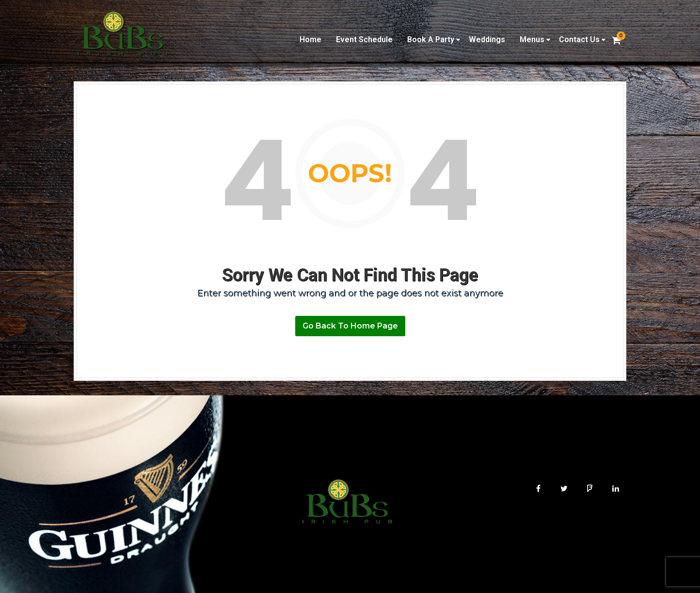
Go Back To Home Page (350, 326)
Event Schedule (364, 39)
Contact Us (579, 39)
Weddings (487, 39)
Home (310, 39)
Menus (532, 39)
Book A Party (431, 39)
